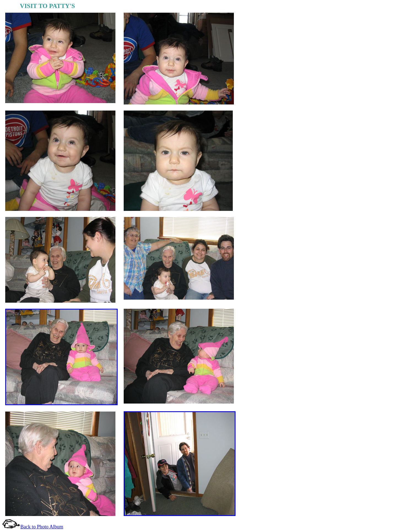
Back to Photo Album (42, 527)
